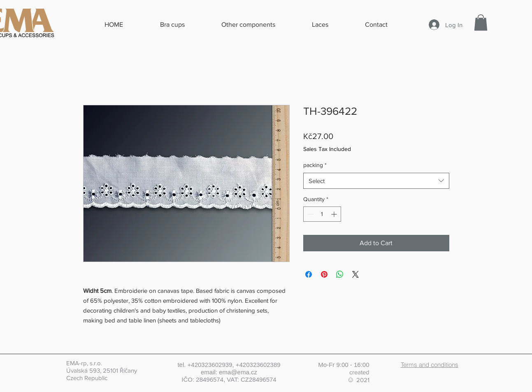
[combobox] (376, 181)
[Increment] (335, 214)
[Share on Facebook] (309, 274)
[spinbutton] (322, 214)
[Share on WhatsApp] (340, 274)
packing (315, 165)
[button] (481, 22)
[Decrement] (310, 214)
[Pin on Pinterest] (324, 274)
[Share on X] (355, 274)
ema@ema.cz (238, 372)
